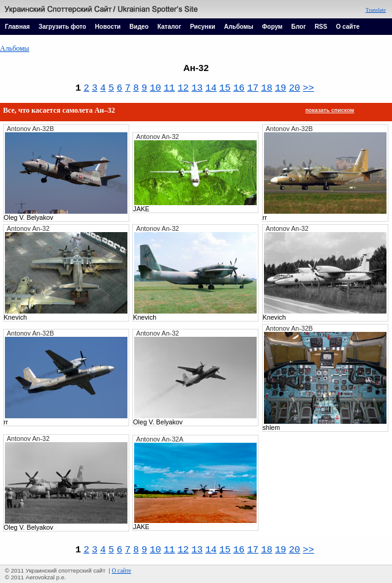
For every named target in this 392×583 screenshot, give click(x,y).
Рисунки (202, 27)
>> (308, 88)
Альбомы (239, 27)
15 (225, 88)
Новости (108, 27)
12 (183, 88)
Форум (272, 27)
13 (197, 88)
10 (155, 88)
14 (211, 88)
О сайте (348, 27)
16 (239, 88)
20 (295, 88)
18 (266, 88)
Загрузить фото (62, 27)
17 (252, 88)
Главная (17, 27)
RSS (321, 27)
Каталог (169, 27)
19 (281, 88)
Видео (139, 27)
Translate (376, 10)
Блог (299, 27)
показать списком (330, 110)
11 (169, 88)
